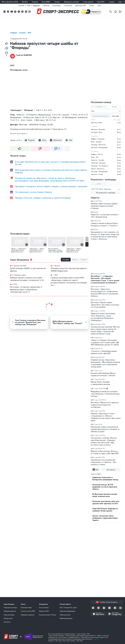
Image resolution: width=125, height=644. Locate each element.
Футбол (25, 2)
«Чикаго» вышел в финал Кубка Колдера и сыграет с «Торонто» (104, 224)
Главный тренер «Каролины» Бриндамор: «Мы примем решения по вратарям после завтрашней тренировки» (105, 363)
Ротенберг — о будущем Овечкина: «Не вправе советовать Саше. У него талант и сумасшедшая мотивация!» (105, 279)
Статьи (91, 6)
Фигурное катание (71, 2)
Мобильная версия (66, 618)
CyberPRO (101, 2)
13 (105, 400)
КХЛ (56, 275)
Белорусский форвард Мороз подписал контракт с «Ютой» (103, 374)
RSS (95, 470)
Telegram (31, 140)
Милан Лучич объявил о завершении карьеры (101, 383)
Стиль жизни (88, 2)
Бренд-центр (8, 618)
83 (13, 275)
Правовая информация (68, 611)
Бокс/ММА (46, 2)
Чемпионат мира (20, 275)
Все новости (111, 470)
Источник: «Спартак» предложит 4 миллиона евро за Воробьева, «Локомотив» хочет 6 (26, 289)
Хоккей (35, 2)
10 (101, 201)
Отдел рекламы (9, 615)
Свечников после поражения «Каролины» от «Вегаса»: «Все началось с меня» (104, 462)
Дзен (44, 140)
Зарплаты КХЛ (44, 611)
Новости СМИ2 (96, 474)
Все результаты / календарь (106, 193)
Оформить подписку (28, 615)
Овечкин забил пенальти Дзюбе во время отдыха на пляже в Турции (104, 206)
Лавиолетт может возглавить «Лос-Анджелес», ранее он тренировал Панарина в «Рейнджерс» (103, 317)
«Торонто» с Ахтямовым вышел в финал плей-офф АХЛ (104, 352)
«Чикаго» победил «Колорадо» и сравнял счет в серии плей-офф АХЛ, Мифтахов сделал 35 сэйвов (105, 342)
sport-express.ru (22, 133)
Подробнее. (96, 639)
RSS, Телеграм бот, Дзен (68, 608)
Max (71, 140)
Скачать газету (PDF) (28, 611)
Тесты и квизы (44, 608)
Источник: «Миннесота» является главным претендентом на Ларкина (105, 405)
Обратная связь (65, 615)
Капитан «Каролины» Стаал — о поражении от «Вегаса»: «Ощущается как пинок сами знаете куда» (106, 417)
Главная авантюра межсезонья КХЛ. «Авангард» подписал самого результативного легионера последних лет (69, 281)
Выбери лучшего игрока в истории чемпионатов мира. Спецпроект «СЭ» (27, 279)
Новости (36, 6)
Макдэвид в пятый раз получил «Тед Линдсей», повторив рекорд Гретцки (105, 394)
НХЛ (29, 6)
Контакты (7, 622)
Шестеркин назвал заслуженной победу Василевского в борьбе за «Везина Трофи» (105, 429)
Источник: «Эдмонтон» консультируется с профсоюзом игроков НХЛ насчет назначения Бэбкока (104, 292)
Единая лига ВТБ (20, 266)
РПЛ (15, 284)
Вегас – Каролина (105, 189)
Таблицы (46, 6)
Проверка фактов (10, 611)
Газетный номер (26, 608)
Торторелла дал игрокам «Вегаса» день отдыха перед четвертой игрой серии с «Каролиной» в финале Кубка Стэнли (105, 330)
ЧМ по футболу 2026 (10, 2)
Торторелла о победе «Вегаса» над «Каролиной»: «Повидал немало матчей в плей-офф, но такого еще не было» (104, 441)
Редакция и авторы (10, 608)
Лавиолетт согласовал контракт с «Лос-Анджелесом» (105, 216)
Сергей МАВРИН (24, 55)
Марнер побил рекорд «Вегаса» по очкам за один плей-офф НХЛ (105, 452)
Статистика (68, 6)
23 (53, 266)
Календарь (57, 6)
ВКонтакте (58, 140)
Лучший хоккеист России (47, 615)
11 (53, 275)
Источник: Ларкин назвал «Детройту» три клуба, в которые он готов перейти (105, 305)
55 (13, 284)
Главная (14, 33)
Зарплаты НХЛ (80, 6)
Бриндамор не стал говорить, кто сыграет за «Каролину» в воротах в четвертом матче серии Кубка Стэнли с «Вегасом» (105, 235)
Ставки (112, 2)
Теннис (57, 2)
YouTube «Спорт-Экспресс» (107, 602)
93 (13, 266)
